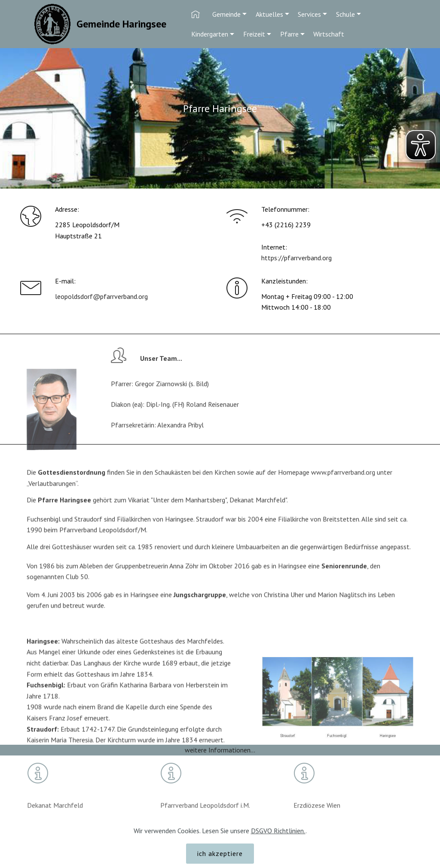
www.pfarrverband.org (343, 481)
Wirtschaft (329, 34)
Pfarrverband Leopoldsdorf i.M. (205, 813)
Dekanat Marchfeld (55, 813)
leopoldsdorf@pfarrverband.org (101, 296)
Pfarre (289, 34)
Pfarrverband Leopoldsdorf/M (103, 539)
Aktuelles (269, 14)
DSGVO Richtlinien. (278, 844)
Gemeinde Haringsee (121, 24)
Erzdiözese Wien (318, 813)
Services (309, 14)
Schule (345, 14)
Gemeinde (226, 14)
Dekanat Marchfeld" (258, 504)
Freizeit (254, 34)
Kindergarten (210, 34)
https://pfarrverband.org (296, 259)
